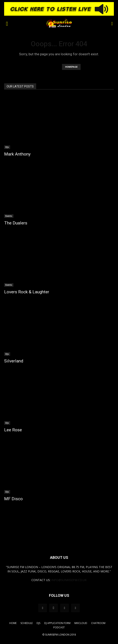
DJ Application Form (57, 623)
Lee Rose (13, 430)
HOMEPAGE (71, 67)
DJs (7, 147)
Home (13, 623)
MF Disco (13, 499)
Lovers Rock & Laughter (27, 292)
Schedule (27, 623)
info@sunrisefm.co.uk (69, 580)
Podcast (59, 627)
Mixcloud (81, 623)
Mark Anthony (17, 154)
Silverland (14, 361)
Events (9, 216)
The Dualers (16, 223)
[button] (7, 23)
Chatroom (98, 623)
